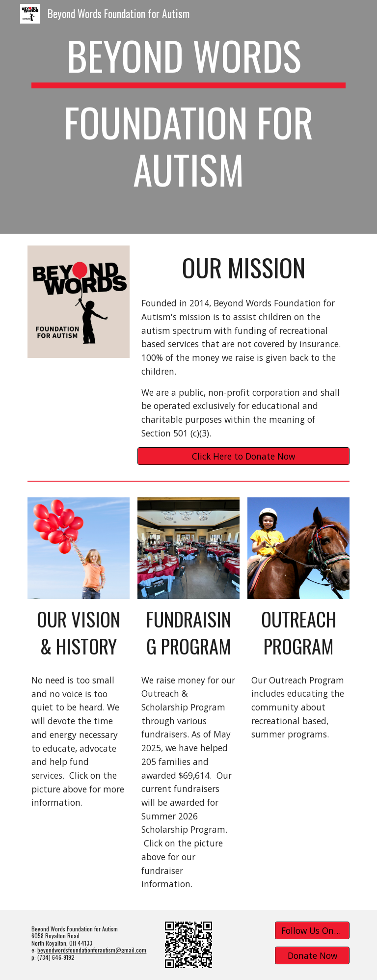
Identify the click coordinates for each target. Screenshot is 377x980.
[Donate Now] (312, 956)
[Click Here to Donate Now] (243, 456)
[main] (188, 117)
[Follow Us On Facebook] (312, 931)
